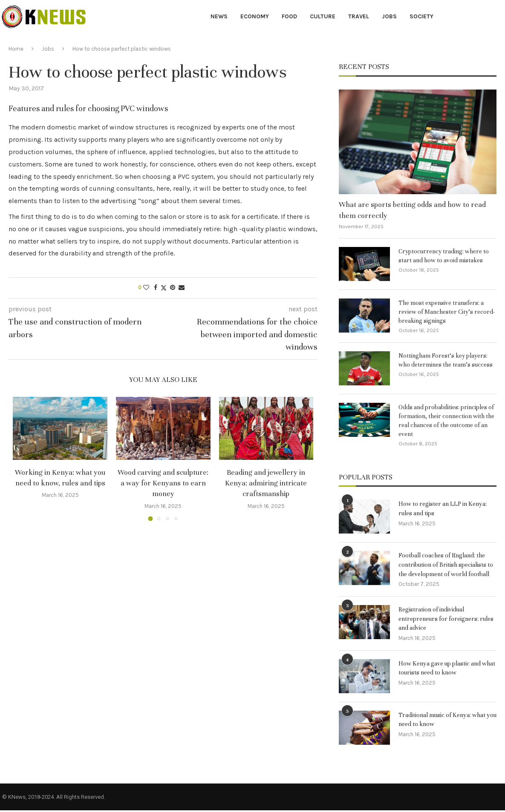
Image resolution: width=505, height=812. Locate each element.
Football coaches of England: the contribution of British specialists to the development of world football (447, 565)
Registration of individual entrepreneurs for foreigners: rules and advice (441, 620)
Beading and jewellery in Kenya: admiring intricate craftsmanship (266, 483)
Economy (255, 16)
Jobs (389, 16)
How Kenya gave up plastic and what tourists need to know (442, 670)
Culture (323, 16)
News (219, 16)
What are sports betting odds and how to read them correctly (412, 210)
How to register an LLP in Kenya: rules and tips (446, 509)
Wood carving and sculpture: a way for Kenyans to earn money (163, 483)
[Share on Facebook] (156, 288)
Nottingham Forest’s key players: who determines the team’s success (446, 360)
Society (421, 16)
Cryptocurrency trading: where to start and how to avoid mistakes (444, 256)
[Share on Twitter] (164, 288)
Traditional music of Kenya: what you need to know (444, 722)
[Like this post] (146, 288)
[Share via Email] (182, 288)
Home (16, 49)
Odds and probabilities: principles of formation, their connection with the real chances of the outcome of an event (446, 421)
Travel (359, 16)
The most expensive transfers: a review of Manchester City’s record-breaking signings (447, 312)
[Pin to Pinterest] (173, 288)
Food (289, 16)
